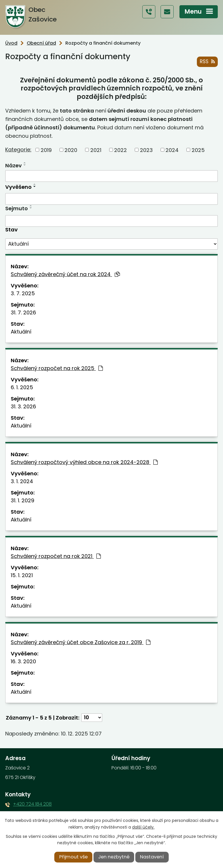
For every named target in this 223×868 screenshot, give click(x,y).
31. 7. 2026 (23, 312)
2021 (96, 150)
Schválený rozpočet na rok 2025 (57, 368)
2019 (46, 150)
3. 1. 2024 (22, 481)
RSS (207, 61)
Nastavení (152, 857)
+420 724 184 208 (32, 804)
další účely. (143, 827)
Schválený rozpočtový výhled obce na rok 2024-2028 (84, 462)
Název (14, 165)
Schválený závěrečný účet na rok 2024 (65, 274)
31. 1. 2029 (23, 500)
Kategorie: (18, 150)
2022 (121, 150)
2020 (71, 150)
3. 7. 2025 (23, 293)
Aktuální (21, 332)
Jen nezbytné (114, 857)
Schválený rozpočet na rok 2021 (56, 556)
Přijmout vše (73, 857)
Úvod (11, 43)
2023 (146, 150)
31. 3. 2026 (23, 406)
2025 (198, 150)
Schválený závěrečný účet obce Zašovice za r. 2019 (81, 642)
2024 (172, 150)
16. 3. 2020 (23, 661)
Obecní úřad (41, 43)
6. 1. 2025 (22, 387)
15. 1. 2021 (22, 575)
